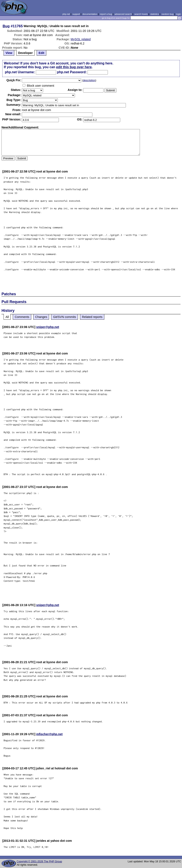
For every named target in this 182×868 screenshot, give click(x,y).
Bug (6, 26)
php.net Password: (72, 72)
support (76, 14)
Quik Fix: (14, 80)
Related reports (92, 317)
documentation (90, 14)
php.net (66, 14)
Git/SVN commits (65, 317)
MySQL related (81, 39)
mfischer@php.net (49, 734)
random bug (168, 14)
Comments (22, 317)
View (9, 53)
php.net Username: (20, 72)
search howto (141, 14)
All (7, 317)
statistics (155, 14)
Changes (41, 317)
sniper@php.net (48, 327)
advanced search (123, 14)
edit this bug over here (74, 67)
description (89, 80)
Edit (41, 53)
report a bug (106, 14)
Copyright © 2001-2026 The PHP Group (39, 861)
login (179, 14)
